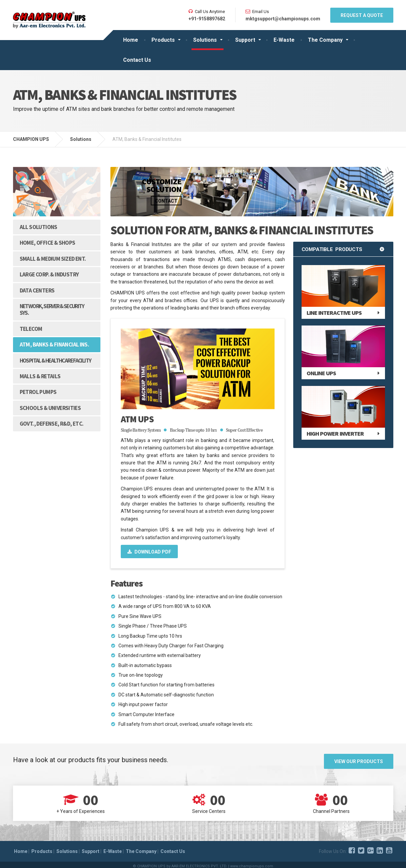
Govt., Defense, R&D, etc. (52, 424)
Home (131, 40)
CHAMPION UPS (31, 139)
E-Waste (284, 40)
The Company (325, 40)
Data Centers (37, 290)
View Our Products (359, 760)
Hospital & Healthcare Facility (56, 361)
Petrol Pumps (38, 392)
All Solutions (39, 227)
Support (245, 40)
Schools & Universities (50, 408)
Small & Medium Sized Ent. (53, 259)
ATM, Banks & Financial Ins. (55, 345)
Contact (166, 201)
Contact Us (137, 60)
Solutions (205, 40)
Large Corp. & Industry (49, 274)
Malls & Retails (40, 376)
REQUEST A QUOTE (362, 15)
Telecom (31, 329)
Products (163, 40)
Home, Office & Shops (48, 243)
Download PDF (149, 552)
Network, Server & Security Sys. (52, 309)
